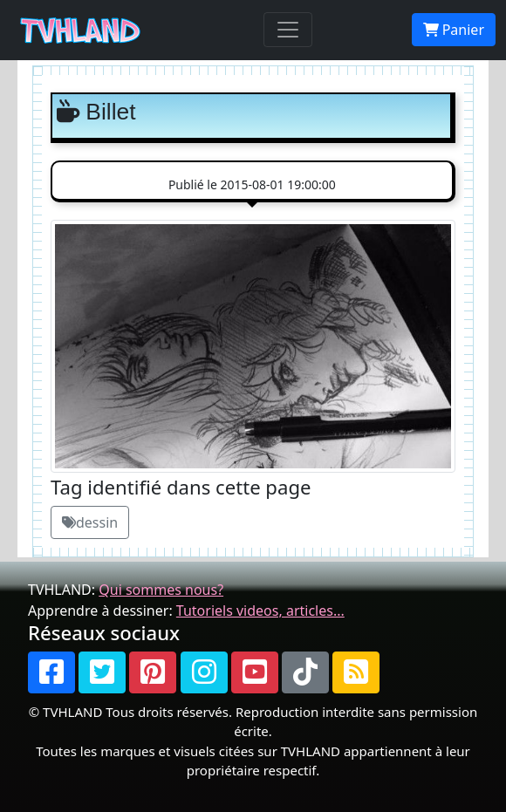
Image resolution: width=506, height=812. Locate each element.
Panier (454, 30)
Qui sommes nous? (161, 590)
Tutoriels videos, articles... (260, 611)
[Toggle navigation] (288, 30)
